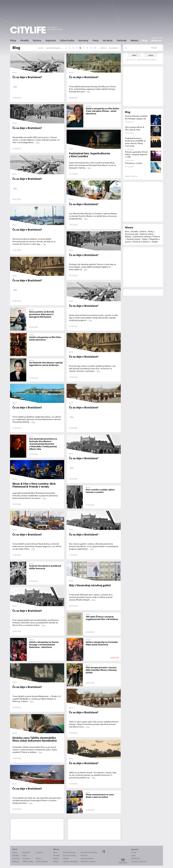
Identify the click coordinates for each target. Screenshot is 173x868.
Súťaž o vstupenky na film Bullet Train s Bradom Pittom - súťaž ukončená (102, 111)
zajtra (151, 55)
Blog (145, 40)
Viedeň (155, 242)
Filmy (13, 40)
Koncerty (83, 40)
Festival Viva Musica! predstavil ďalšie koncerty (45, 567)
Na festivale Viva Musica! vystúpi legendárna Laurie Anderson (46, 364)
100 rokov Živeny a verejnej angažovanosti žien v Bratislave (102, 618)
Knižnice (156, 237)
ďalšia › (104, 48)
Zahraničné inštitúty (142, 237)
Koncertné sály (132, 234)
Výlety (145, 239)
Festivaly (122, 40)
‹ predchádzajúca (53, 48)
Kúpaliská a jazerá (88, 861)
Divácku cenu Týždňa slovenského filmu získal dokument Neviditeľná (35, 739)
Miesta (134, 40)
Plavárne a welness (141, 242)
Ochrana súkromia (139, 861)
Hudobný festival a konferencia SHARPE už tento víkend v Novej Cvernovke (135, 142)
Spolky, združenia (70, 861)
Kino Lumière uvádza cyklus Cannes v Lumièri (100, 491)
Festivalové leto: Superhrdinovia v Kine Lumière (90, 155)
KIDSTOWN (115, 658)
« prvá (40, 48)
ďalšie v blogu (131, 176)
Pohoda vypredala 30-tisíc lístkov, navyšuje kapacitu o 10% (136, 154)
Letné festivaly (42, 861)
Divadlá (24, 40)
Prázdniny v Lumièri (134, 163)
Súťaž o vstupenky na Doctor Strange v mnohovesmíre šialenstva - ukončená (44, 645)
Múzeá (128, 237)
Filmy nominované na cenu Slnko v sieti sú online (100, 796)
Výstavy (37, 40)
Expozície (51, 40)
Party (96, 40)
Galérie (143, 231)
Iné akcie (108, 40)
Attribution (136, 858)
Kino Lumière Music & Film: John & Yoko (135, 128)
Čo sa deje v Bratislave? (27, 77)
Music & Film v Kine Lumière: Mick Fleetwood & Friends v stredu (34, 485)
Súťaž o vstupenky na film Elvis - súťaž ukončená (45, 338)
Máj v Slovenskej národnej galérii (90, 585)
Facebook (104, 851)
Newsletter (123, 863)
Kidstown (157, 40)
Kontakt (135, 849)
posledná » (114, 48)
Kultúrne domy (147, 234)
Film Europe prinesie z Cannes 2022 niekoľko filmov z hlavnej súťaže (101, 670)
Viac (15, 86)
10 (95, 48)
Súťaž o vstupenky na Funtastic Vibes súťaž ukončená (102, 643)
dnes (134, 55)
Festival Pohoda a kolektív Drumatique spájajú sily (136, 117)
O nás (134, 852)
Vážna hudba (67, 40)
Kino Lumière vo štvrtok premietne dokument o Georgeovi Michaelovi (42, 314)
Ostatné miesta (133, 239)
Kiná (127, 231)
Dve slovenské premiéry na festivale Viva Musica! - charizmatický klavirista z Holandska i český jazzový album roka (43, 444)
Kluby (151, 231)
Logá (133, 855)
